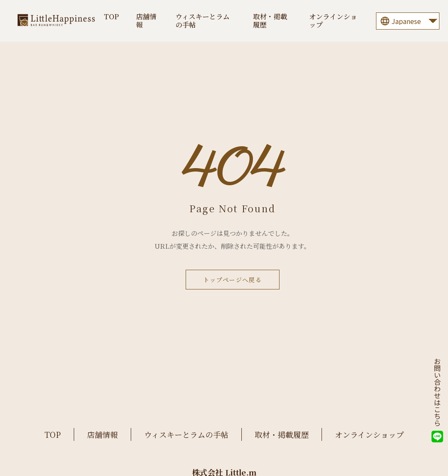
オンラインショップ (333, 20)
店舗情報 (146, 20)
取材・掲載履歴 (270, 20)
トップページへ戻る (233, 280)
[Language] (408, 21)
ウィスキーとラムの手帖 (203, 20)
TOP (111, 17)
